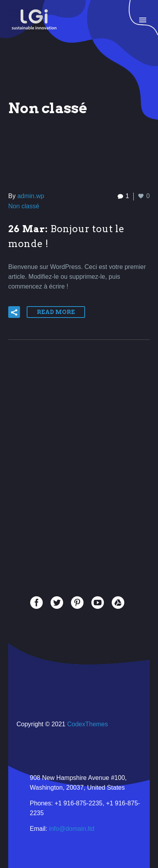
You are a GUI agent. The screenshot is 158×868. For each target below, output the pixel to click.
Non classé (24, 206)
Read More (56, 312)
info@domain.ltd (72, 829)
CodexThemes (87, 724)
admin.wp (31, 196)
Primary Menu (143, 20)
